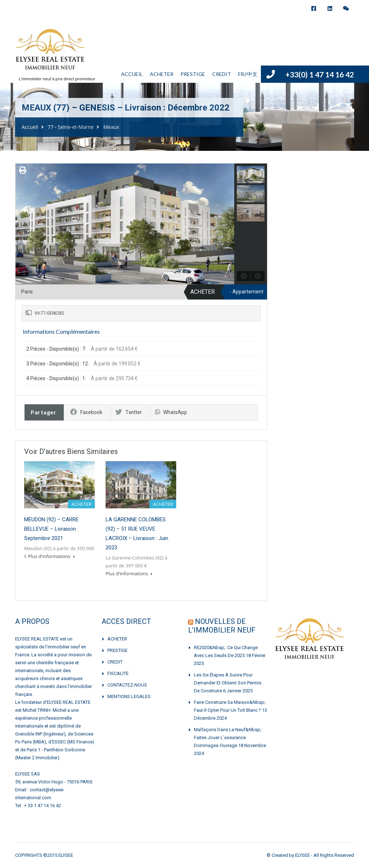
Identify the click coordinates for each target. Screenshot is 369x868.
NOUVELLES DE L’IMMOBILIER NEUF (222, 626)
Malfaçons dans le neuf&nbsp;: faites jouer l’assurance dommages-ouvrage (228, 737)
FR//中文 (248, 74)
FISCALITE (118, 673)
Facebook (86, 412)
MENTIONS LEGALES (129, 696)
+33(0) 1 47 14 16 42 (320, 74)
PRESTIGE (193, 74)
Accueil (30, 127)
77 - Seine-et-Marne (71, 127)
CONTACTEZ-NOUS (127, 685)
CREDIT (222, 74)
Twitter (129, 412)
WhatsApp (171, 412)
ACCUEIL (132, 74)
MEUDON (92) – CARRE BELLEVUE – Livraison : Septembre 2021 (51, 529)
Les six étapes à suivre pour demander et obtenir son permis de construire (228, 683)
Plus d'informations (52, 556)
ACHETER (162, 74)
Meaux (111, 127)
